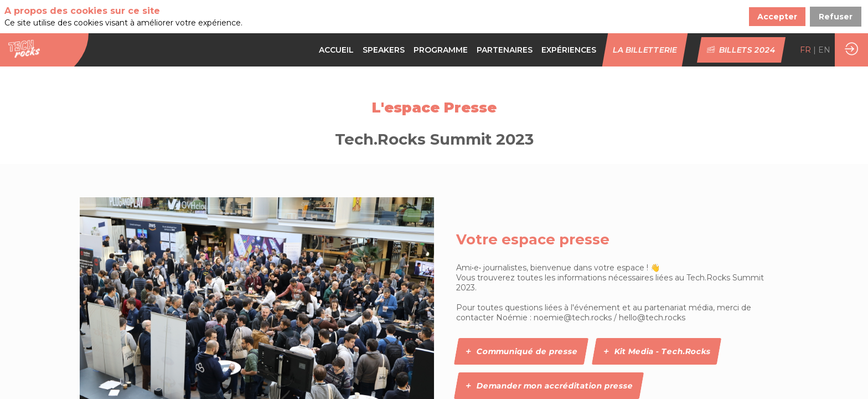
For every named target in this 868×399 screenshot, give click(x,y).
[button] (645, 50)
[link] (336, 50)
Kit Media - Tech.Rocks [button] (656, 351)
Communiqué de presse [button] (521, 351)
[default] (441, 50)
